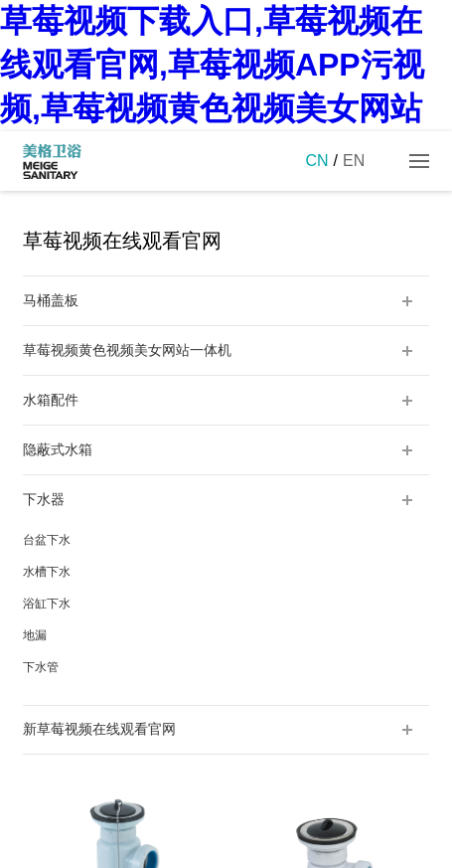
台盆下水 (47, 540)
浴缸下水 (47, 604)
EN (354, 161)
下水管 (41, 667)
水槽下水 (47, 572)
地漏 (35, 635)
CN (316, 161)
